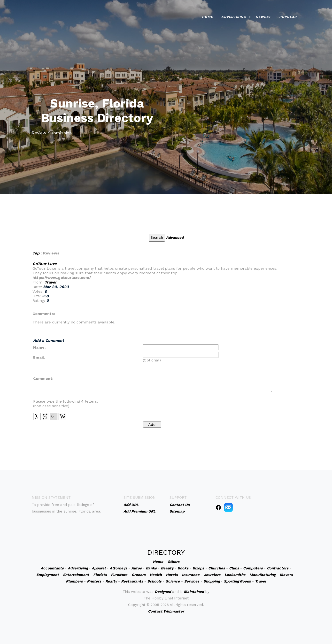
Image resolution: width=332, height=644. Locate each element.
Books (183, 568)
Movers (286, 575)
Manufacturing (263, 575)
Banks (151, 568)
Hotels (172, 575)
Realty (111, 581)
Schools (154, 581)
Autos (136, 568)
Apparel (99, 568)
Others (173, 562)
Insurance (191, 575)
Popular (288, 17)
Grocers (139, 575)
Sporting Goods (237, 581)
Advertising (234, 17)
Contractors (278, 568)
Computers (253, 568)
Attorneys (118, 568)
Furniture (119, 575)
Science (173, 581)
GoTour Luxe (45, 264)
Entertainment (76, 575)
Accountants (52, 568)
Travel (50, 282)
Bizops (198, 568)
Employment (48, 575)
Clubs (234, 568)
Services (192, 581)
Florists (100, 575)
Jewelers (212, 575)
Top (36, 253)
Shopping (212, 581)
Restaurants (132, 581)
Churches (217, 568)
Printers (94, 581)
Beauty (167, 568)
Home (207, 17)
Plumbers (74, 581)
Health (156, 575)
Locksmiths (235, 575)
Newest (263, 17)
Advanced (175, 238)
